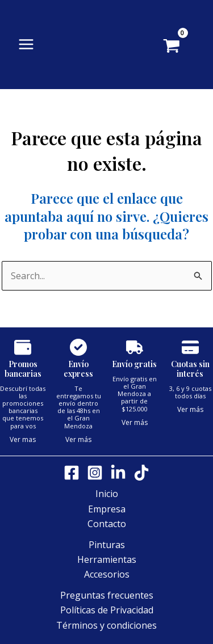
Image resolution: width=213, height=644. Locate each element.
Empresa (107, 509)
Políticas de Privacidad (107, 610)
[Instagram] (95, 473)
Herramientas (107, 559)
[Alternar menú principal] (26, 44)
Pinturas (107, 545)
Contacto (107, 524)
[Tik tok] (141, 473)
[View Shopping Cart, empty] (188, 47)
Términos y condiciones (106, 625)
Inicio (107, 494)
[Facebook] (72, 473)
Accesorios (107, 574)
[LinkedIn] (118, 473)
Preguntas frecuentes (107, 595)
